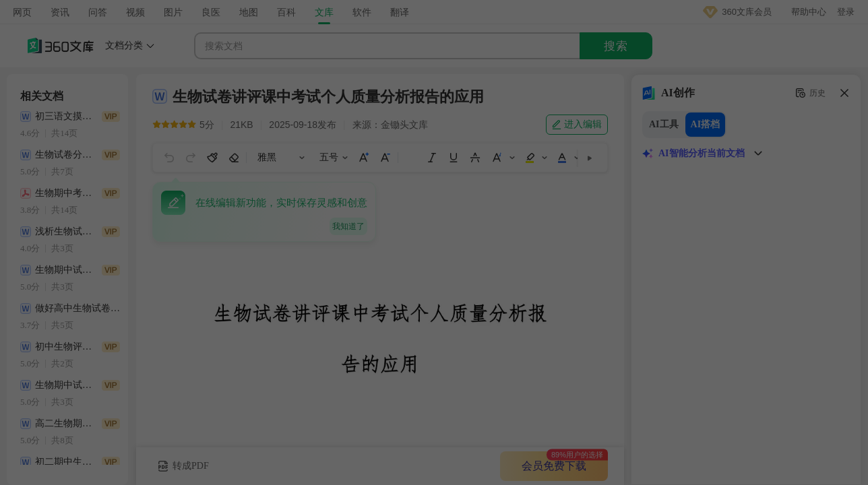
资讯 (60, 12)
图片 (173, 12)
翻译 (400, 12)
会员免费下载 (554, 466)
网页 (22, 12)
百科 (286, 12)
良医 (211, 12)
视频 (135, 12)
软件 (362, 12)
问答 (98, 12)
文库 (324, 12)
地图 (249, 12)
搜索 (616, 46)
